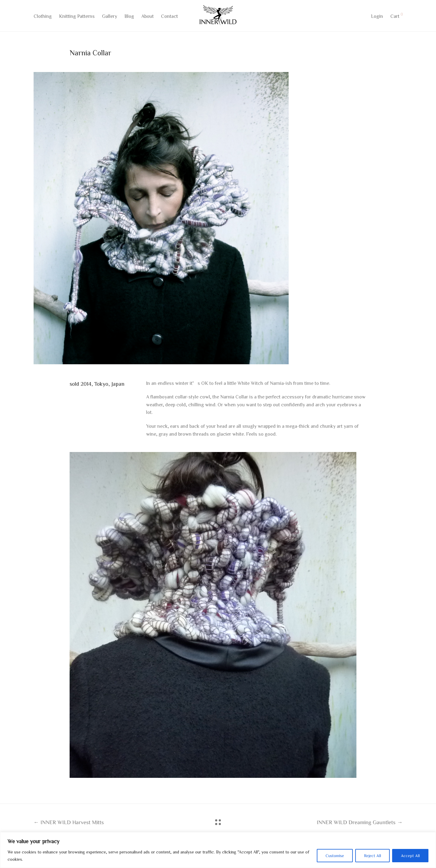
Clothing (43, 17)
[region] (218, 850)
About (148, 17)
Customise (335, 856)
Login (377, 17)
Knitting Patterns (77, 17)
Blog (129, 17)
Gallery (110, 17)
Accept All (410, 856)
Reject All (372, 856)
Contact (169, 17)
